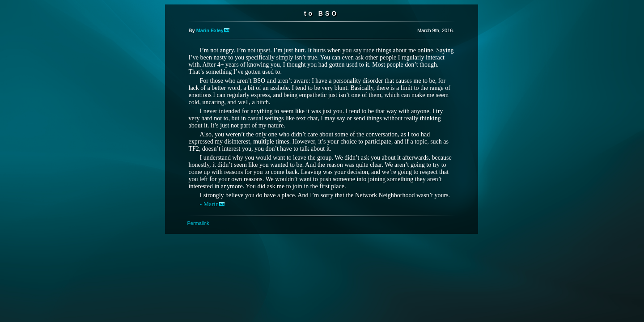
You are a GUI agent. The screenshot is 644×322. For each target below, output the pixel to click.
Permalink (198, 223)
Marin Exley (213, 30)
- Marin (212, 204)
